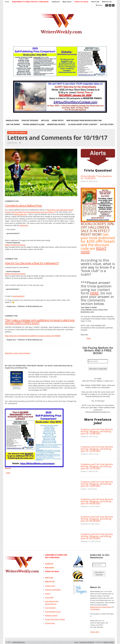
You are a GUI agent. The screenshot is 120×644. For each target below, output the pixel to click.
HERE (94, 293)
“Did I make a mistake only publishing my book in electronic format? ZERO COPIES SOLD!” (40, 322)
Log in (76, 642)
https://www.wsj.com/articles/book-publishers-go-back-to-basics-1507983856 (33, 336)
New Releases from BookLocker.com (84, 120)
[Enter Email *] (98, 361)
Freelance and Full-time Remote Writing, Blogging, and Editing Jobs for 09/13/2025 (97, 536)
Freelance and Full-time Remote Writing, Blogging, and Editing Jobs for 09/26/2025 (97, 501)
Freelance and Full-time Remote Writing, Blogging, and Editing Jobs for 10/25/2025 (97, 449)
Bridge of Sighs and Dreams (15, 245)
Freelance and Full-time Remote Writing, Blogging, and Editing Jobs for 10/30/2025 (97, 431)
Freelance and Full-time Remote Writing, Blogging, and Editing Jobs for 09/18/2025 (97, 519)
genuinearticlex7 (19, 296)
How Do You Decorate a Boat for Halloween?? (32, 263)
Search (99, 5)
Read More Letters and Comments (18, 353)
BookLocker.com (21, 214)
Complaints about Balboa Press (23, 205)
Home (7, 2)
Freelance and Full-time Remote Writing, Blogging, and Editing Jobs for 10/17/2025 (97, 466)
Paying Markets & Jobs (34, 124)
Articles (45, 120)
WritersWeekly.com (18, 642)
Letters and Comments (17, 133)
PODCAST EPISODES (30, 120)
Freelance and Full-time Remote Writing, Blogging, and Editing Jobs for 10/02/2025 (97, 484)
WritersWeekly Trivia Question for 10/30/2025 (96, 177)
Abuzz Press (106, 607)
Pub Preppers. (95, 609)
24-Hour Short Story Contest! (83, 124)
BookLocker (24, 225)
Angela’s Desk (12, 120)
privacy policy (95, 632)
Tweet (8, 473)
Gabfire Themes (109, 642)
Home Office (58, 120)
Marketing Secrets (56, 124)
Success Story (107, 124)
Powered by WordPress (87, 642)
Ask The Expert (13, 124)
